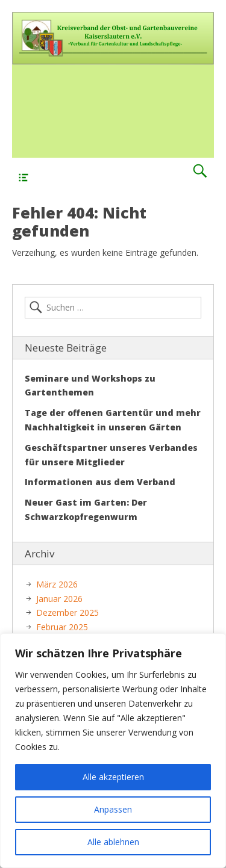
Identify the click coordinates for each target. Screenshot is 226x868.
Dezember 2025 (67, 612)
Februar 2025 (62, 627)
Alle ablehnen (113, 842)
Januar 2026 (59, 599)
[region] (113, 751)
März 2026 (57, 584)
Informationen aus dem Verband (100, 482)
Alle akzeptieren (113, 777)
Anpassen (113, 809)
